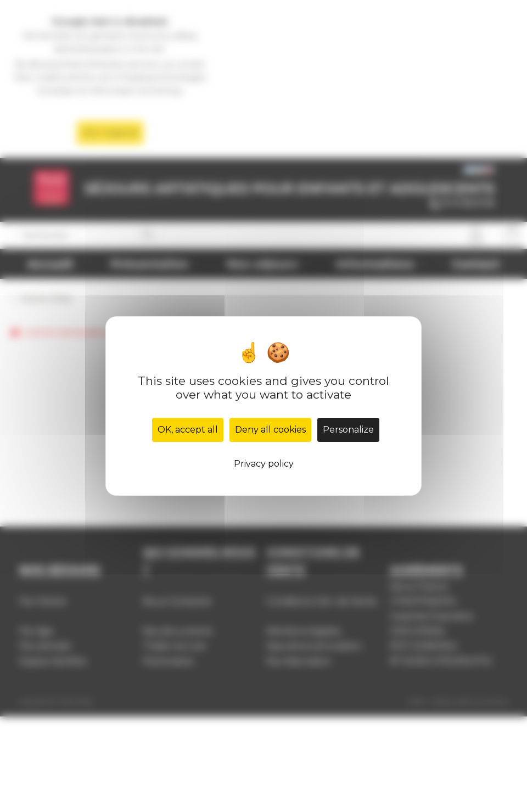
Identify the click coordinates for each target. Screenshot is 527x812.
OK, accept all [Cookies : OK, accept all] (188, 430)
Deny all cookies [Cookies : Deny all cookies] (270, 430)
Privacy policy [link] (264, 464)
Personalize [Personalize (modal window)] (348, 430)
